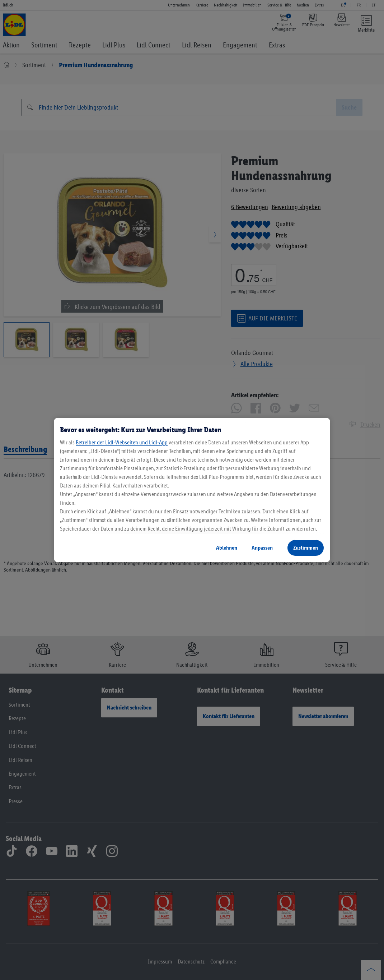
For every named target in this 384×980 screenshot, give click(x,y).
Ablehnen (227, 548)
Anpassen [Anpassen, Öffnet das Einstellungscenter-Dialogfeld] (262, 548)
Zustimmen (306, 548)
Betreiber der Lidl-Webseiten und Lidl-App (122, 442)
